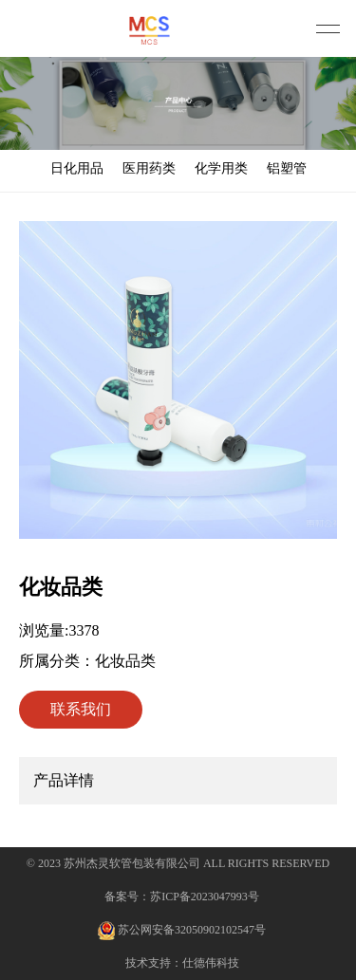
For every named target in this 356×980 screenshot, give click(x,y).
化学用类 (221, 168)
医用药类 (149, 168)
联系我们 (81, 709)
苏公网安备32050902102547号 (182, 931)
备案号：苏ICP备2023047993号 (182, 897)
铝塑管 (287, 168)
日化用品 (77, 168)
